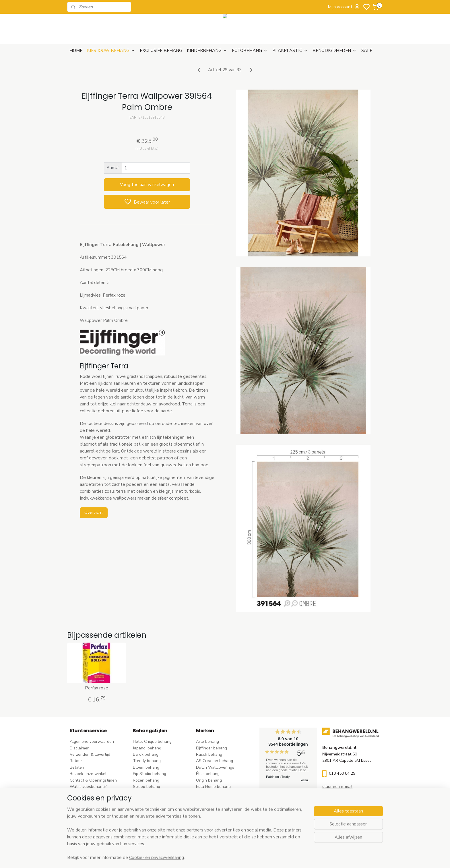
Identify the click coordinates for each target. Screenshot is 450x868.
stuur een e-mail (337, 787)
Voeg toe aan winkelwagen (147, 185)
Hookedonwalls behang (218, 800)
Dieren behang (146, 825)
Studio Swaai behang (216, 825)
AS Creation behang (215, 761)
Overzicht (93, 513)
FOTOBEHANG (250, 51)
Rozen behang (146, 780)
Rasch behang (209, 754)
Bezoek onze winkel (88, 774)
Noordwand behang (214, 806)
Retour (76, 761)
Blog (74, 800)
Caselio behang (210, 812)
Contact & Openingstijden (93, 780)
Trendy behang (147, 761)
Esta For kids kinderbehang (221, 793)
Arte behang (207, 742)
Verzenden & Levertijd (90, 754)
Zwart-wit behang (150, 806)
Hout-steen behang (151, 812)
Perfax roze (114, 295)
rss (261, 858)
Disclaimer (79, 748)
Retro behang (145, 819)
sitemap (251, 858)
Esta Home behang (213, 787)
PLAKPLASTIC (290, 51)
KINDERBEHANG (207, 51)
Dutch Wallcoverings (215, 767)
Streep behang (147, 787)
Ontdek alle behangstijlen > (161, 832)
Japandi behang (147, 748)
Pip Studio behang (150, 774)
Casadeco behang (213, 819)
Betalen (77, 767)
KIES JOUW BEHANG (111, 51)
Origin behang (209, 780)
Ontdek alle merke (215, 832)
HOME (76, 51)
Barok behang (146, 754)
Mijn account (344, 7)
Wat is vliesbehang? (88, 787)
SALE (367, 51)
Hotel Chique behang (152, 742)
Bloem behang (146, 767)
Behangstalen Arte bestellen (96, 793)
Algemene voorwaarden (92, 742)
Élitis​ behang (208, 774)
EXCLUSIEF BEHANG (161, 51)
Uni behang (143, 793)
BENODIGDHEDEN (335, 51)
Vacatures (79, 806)
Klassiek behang (148, 800)
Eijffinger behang (212, 748)
